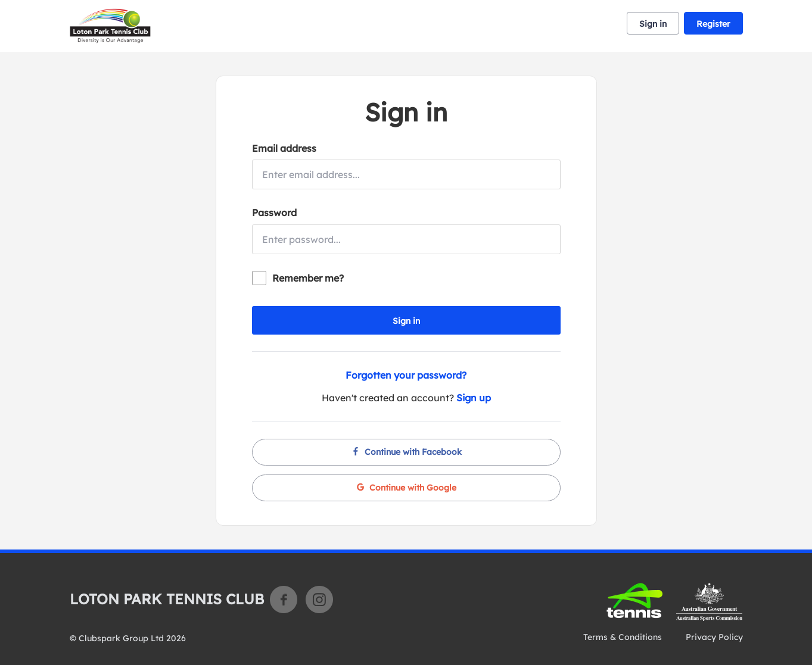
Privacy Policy (714, 637)
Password (274, 213)
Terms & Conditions (623, 637)
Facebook (284, 600)
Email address (284, 148)
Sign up (474, 398)
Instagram (319, 600)
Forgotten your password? (406, 375)
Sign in (653, 24)
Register (713, 24)
